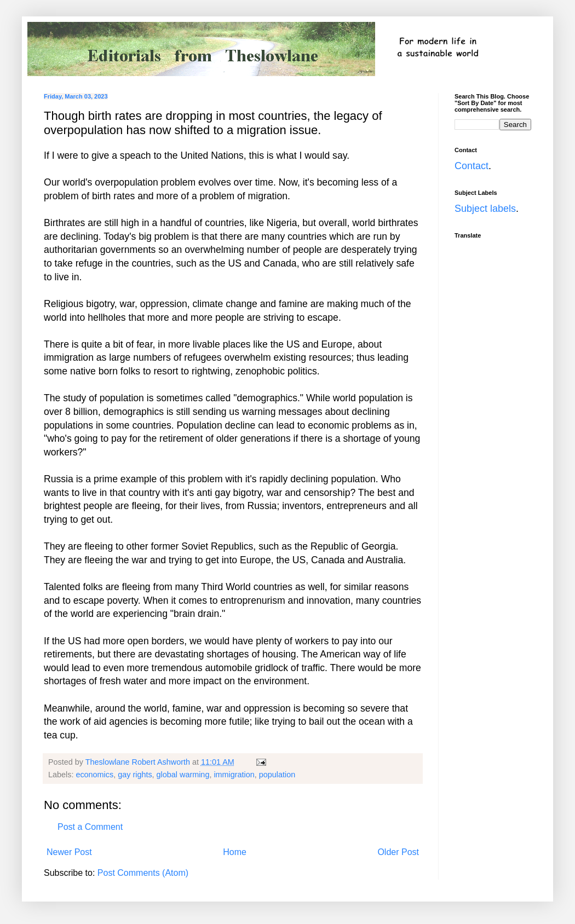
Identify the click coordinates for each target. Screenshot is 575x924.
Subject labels (485, 209)
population (277, 775)
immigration (234, 775)
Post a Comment (90, 827)
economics (94, 775)
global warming (183, 775)
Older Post (398, 852)
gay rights (135, 775)
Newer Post (69, 852)
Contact (472, 166)
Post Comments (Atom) (143, 873)
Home (235, 852)
